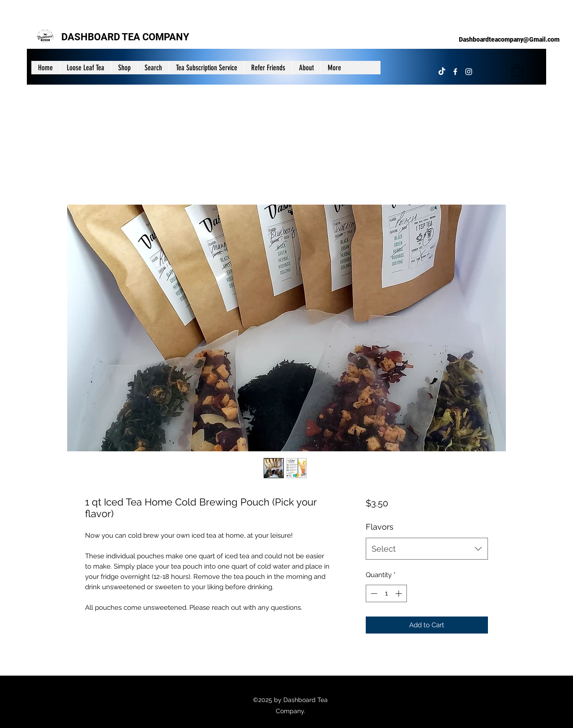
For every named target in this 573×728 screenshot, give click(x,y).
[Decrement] (373, 593)
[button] (517, 70)
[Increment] (400, 593)
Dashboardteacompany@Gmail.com (509, 39)
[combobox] (427, 549)
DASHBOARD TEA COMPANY (125, 37)
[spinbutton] (386, 593)
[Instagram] (469, 72)
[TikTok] (442, 72)
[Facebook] (455, 72)
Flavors (380, 527)
